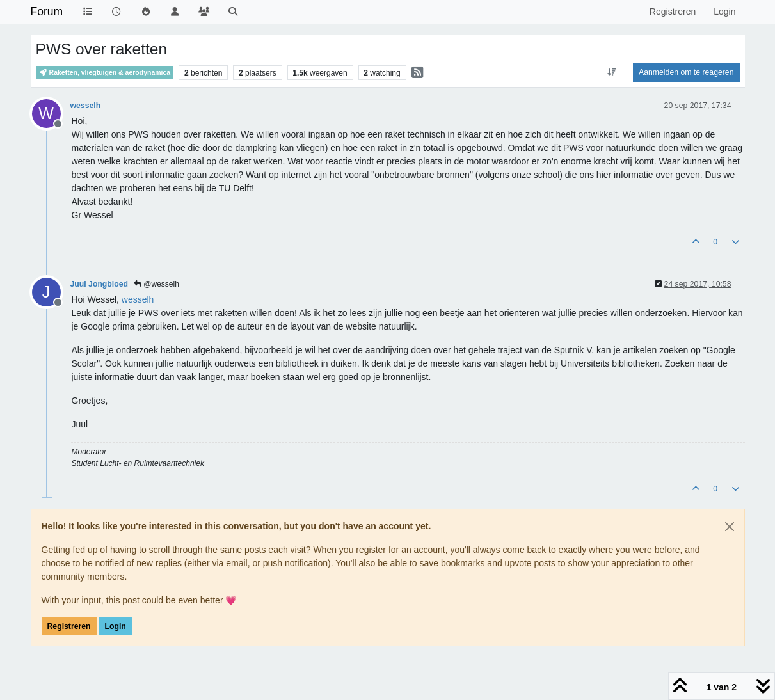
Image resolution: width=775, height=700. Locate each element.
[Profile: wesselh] (138, 299)
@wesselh (156, 284)
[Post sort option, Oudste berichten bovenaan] (612, 72)
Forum (47, 12)
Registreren (69, 626)
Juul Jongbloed (100, 284)
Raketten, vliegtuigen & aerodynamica (105, 73)
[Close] (730, 527)
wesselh (86, 106)
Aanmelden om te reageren (686, 72)
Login (115, 626)
